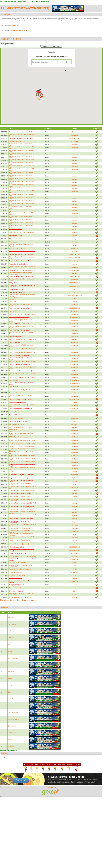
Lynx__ (74, 132)
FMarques (75, 336)
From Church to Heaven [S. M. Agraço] (21, 428)
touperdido (75, 475)
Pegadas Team (74, 387)
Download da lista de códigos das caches (19, 600)
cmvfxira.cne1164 (75, 255)
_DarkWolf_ (74, 556)
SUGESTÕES (15, 25)
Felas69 (74, 421)
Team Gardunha (13, 712)
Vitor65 (10, 740)
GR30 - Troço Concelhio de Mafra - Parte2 (22, 443)
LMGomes (74, 572)
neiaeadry (75, 145)
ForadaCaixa (12, 699)
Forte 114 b (13, 302)
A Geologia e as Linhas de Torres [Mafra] (21, 233)
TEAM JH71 (74, 402)
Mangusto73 (74, 412)
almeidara (75, 242)
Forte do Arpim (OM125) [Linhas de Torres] (22, 352)
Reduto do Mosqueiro (16, 572)
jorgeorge (75, 481)
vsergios (74, 245)
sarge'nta (74, 541)
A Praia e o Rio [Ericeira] (17, 239)
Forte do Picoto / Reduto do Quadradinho (22, 132)
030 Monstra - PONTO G (17, 141)
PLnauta (74, 585)
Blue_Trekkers (75, 553)
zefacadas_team (74, 286)
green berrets (74, 380)
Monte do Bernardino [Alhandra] (19, 544)
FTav (9, 644)
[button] (37, 95)
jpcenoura (75, 528)
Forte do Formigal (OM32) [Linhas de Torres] (23, 377)
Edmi (74, 591)
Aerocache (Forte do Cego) (17, 248)
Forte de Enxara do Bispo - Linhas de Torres (23, 339)
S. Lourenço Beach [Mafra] (17, 575)
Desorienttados (75, 487)
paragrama (74, 597)
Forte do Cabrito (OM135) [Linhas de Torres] (23, 361)
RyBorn (74, 478)
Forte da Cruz (13, 311)
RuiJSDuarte (75, 135)
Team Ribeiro (12, 624)
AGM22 (74, 251)
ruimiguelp (74, 248)
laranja (74, 264)
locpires (75, 299)
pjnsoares (11, 672)
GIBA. (10, 692)
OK (67, 62)
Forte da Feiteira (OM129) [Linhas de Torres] (23, 314)
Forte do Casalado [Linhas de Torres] (20, 371)
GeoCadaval (12, 726)
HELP (11, 472)
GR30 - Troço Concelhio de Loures (20, 437)
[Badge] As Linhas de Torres (19, 31)
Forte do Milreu (14, 380)
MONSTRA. (75, 141)
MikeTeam (11, 617)
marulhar (11, 651)
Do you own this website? (41, 62)
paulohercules (75, 349)
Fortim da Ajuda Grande (16, 424)
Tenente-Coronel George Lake (18, 588)
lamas (74, 484)
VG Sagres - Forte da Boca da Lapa (20, 597)
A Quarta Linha (14, 242)
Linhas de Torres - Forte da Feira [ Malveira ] (23, 490)
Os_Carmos (74, 236)
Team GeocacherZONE (75, 295)
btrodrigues (74, 239)
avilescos (11, 678)
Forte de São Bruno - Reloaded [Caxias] (21, 349)
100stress (11, 665)
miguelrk (75, 544)
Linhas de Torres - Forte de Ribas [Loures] (22, 509)
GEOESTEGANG (75, 138)
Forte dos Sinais (14, 412)
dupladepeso (74, 311)
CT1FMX (11, 685)
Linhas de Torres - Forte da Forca (19, 497)
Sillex (75, 289)
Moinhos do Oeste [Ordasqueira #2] (20, 541)
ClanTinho (11, 638)
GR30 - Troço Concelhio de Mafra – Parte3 (22, 446)
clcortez (75, 490)
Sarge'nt (74, 494)
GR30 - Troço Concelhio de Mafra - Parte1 (22, 440)
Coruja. (74, 229)
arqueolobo (74, 424)
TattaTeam (74, 330)
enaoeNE (75, 415)
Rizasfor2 (75, 233)
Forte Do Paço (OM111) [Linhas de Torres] (22, 390)
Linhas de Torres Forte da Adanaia (20, 528)
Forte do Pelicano (14, 393)
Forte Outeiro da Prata (16, 418)
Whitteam (11, 746)
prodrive (10, 631)
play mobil (75, 531)
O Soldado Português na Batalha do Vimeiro (23, 556)
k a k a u (75, 472)
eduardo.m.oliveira (14, 719)
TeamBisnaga (74, 261)
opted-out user (38, 8)
